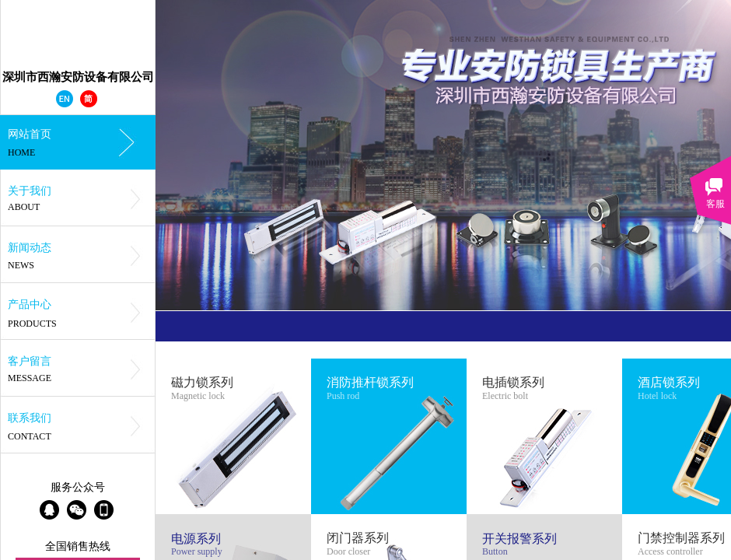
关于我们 (30, 191)
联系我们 (30, 418)
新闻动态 (30, 248)
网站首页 (30, 134)
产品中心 (30, 304)
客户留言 (30, 361)
